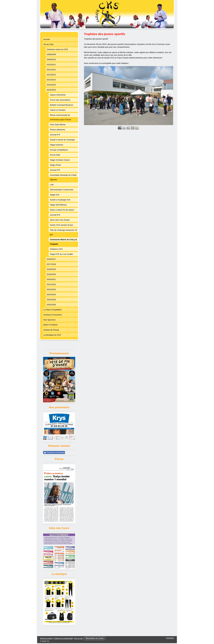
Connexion (170, 638)
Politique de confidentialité (63, 638)
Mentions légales (46, 638)
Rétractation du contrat (95, 638)
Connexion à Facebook (54, 453)
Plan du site (78, 638)
